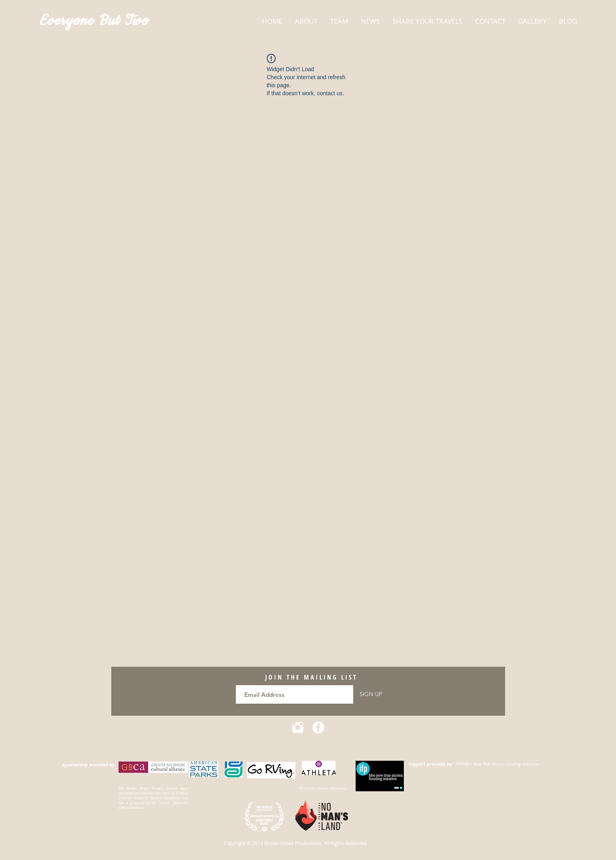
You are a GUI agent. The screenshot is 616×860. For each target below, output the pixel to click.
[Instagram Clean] (298, 727)
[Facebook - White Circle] (318, 727)
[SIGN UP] (371, 694)
